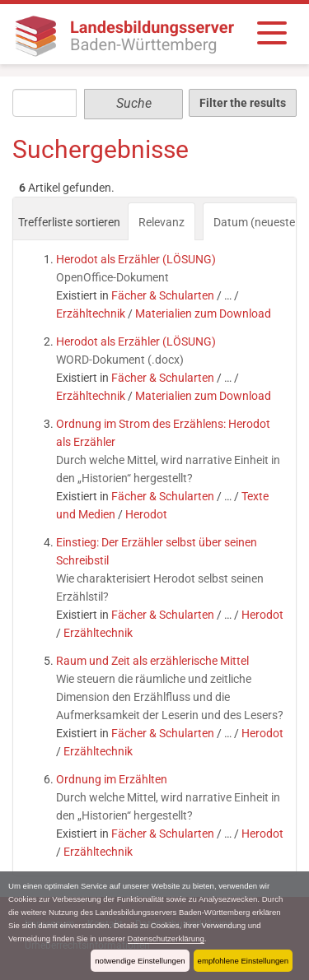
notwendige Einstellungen (140, 961)
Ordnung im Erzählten (112, 779)
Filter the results (243, 103)
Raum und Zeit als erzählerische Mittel (152, 661)
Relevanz (162, 222)
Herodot (146, 514)
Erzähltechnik (91, 314)
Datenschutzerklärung (166, 938)
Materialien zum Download (203, 314)
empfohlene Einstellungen (243, 961)
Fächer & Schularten (163, 295)
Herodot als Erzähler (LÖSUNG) (136, 259)
